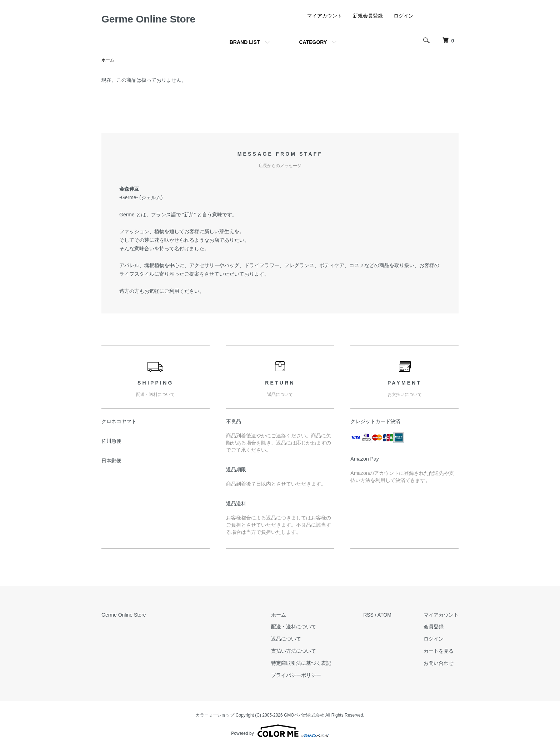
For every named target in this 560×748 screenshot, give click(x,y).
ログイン (404, 16)
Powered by (280, 731)
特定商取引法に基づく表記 (301, 663)
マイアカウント (325, 16)
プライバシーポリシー (296, 675)
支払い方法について (294, 651)
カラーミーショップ (215, 715)
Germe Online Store (148, 19)
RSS (368, 615)
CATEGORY (313, 42)
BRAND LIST (245, 42)
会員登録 (434, 627)
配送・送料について (294, 627)
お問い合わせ (439, 663)
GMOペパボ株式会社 (304, 715)
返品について (286, 639)
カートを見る (439, 651)
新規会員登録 (368, 16)
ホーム (108, 60)
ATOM (384, 615)
